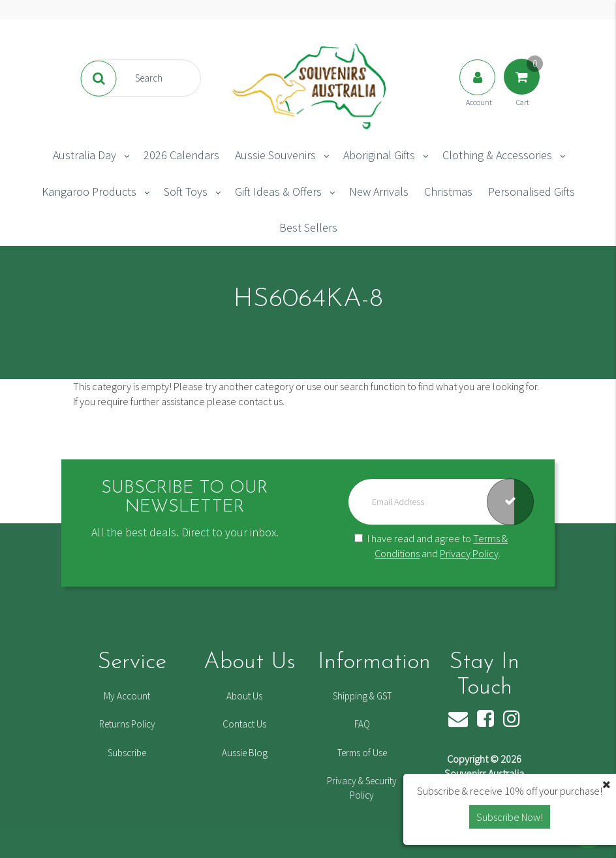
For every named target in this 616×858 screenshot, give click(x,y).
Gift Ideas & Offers (278, 192)
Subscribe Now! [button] (510, 817)
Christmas (448, 192)
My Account (127, 696)
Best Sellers (308, 227)
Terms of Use (362, 753)
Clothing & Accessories (497, 155)
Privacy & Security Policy (362, 788)
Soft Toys (186, 192)
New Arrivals (379, 192)
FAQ (362, 724)
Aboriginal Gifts (379, 155)
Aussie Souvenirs (275, 155)
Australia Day (85, 155)
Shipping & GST (362, 696)
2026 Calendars (181, 155)
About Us (244, 696)
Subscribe (127, 753)
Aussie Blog (245, 753)
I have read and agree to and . (431, 546)
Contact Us (244, 724)
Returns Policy (127, 724)
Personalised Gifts (531, 192)
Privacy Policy (469, 553)
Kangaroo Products (89, 192)
